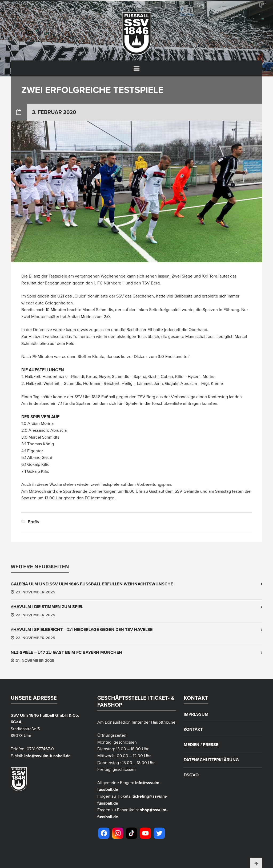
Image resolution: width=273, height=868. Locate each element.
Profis (33, 522)
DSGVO (191, 775)
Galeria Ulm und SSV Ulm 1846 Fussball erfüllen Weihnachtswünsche (92, 584)
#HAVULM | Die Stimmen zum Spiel (47, 607)
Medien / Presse (201, 745)
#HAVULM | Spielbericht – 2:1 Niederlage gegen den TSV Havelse (82, 630)
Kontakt (193, 730)
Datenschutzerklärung (211, 760)
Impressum (196, 714)
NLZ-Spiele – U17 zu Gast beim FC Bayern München (66, 653)
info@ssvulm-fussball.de (47, 756)
